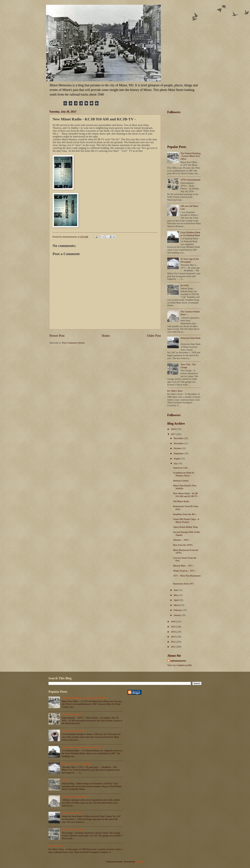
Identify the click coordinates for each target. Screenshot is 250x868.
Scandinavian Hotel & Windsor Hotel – (184, 474)
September (179, 453)
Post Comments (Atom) (73, 343)
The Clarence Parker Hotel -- (75, 797)
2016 (174, 622)
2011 (174, 647)
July (176, 463)
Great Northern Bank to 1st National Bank (190, 234)
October (178, 448)
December (179, 438)
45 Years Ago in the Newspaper (190, 260)
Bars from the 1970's (183, 545)
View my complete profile (180, 665)
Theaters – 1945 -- (182, 540)
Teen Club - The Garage (73, 829)
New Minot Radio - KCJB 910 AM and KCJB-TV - (186, 495)
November (179, 443)
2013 (174, 637)
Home (106, 336)
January (178, 615)
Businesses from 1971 (184, 584)
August (177, 459)
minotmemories (178, 661)
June (176, 590)
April (176, 600)
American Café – (181, 468)
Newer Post (57, 336)
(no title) (185, 285)
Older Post (154, 336)
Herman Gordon (181, 481)
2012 (174, 642)
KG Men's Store (175, 391)
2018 (174, 429)
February (178, 610)
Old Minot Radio (181, 501)
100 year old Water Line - (74, 731)
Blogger (140, 862)
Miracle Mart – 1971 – (184, 566)
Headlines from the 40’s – (185, 514)
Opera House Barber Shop (186, 527)
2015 (174, 627)
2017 (174, 434)
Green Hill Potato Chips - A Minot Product (186, 521)
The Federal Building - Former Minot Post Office (191, 156)
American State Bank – (73, 813)
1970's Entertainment (190, 180)
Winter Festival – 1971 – (185, 571)
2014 (174, 632)
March (177, 605)
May (176, 595)
